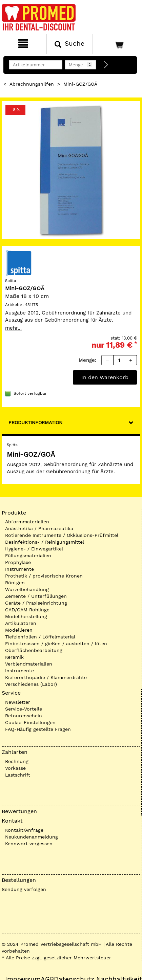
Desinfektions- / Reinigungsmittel (45, 542)
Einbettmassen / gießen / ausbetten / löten (56, 644)
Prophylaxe (18, 562)
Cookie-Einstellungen (30, 722)
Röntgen (15, 583)
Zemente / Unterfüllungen (36, 596)
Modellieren (19, 630)
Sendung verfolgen (24, 889)
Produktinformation (35, 422)
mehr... (13, 328)
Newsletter (18, 702)
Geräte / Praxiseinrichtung (36, 603)
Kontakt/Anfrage (24, 830)
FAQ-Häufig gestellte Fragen (38, 729)
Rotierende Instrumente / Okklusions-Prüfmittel (62, 535)
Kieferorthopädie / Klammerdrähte (46, 677)
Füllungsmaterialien (28, 556)
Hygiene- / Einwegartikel (34, 549)
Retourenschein (24, 716)
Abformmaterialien (27, 522)
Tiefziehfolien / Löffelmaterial (40, 637)
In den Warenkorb (105, 377)
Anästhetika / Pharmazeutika (39, 528)
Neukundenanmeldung (32, 837)
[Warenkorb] (117, 44)
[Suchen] (70, 44)
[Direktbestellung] (106, 65)
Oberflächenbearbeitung (34, 650)
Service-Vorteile (24, 709)
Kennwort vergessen (29, 844)
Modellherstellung (26, 616)
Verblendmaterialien (29, 664)
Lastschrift (18, 775)
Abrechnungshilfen (32, 84)
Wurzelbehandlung (27, 589)
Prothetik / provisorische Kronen (44, 576)
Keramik (14, 657)
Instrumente (19, 569)
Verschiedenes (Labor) (31, 684)
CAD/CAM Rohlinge (27, 610)
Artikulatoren (21, 623)
